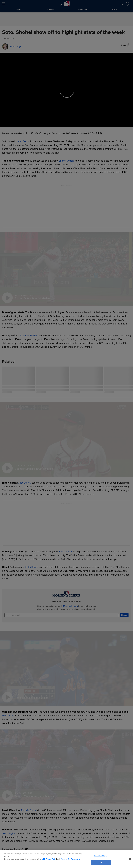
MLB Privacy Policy (49, 859)
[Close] (130, 859)
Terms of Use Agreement (70, 859)
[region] (66, 859)
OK (101, 862)
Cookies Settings (101, 856)
